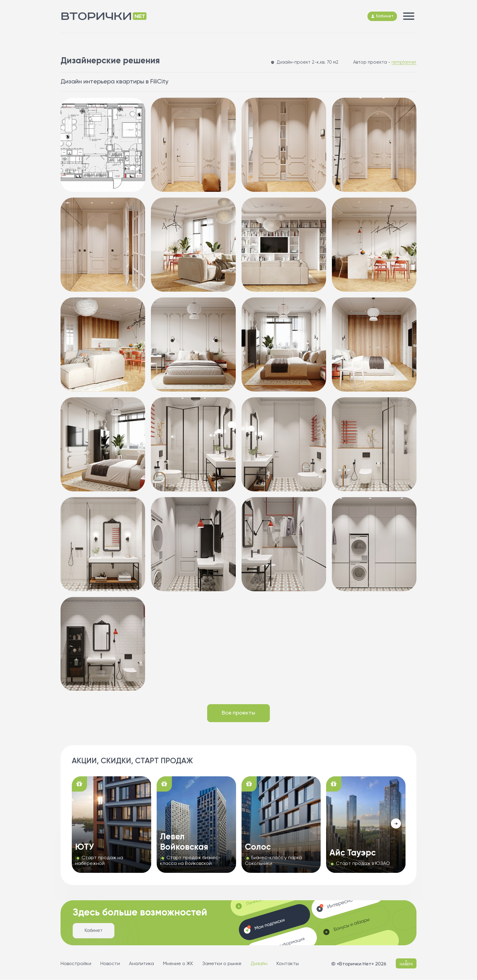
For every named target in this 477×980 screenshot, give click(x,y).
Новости (110, 964)
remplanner (404, 63)
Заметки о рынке (222, 964)
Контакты (288, 964)
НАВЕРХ (406, 963)
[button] (396, 824)
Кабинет (94, 931)
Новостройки (76, 964)
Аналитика (141, 964)
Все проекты (239, 713)
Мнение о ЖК (178, 964)
